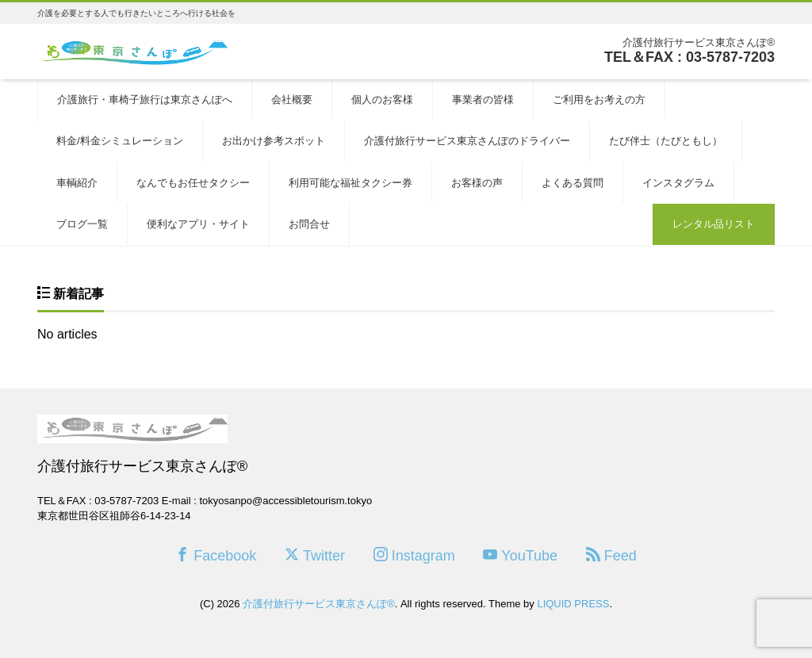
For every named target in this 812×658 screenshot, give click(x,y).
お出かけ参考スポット (274, 141)
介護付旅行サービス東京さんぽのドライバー (467, 141)
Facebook (216, 555)
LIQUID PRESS (573, 604)
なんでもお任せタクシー (193, 183)
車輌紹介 (77, 183)
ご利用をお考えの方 (599, 99)
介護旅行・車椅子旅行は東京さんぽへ (145, 99)
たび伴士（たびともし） (666, 141)
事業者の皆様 (483, 99)
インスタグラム (678, 183)
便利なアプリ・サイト (198, 224)
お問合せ (309, 224)
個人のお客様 (382, 99)
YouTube (520, 555)
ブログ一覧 (82, 224)
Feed (611, 555)
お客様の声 (477, 183)
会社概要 (292, 99)
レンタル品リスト (714, 224)
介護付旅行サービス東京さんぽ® (319, 604)
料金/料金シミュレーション (120, 141)
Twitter (315, 555)
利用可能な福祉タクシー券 (350, 183)
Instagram (414, 555)
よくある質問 (573, 183)
